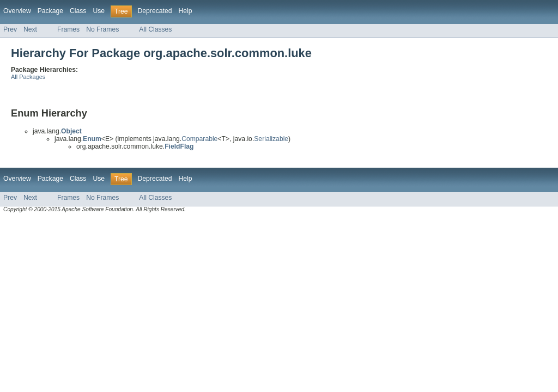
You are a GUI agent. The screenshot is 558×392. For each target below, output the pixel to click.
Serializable (271, 139)
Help (185, 11)
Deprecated (155, 11)
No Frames (102, 29)
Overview (17, 11)
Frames (68, 29)
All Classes (155, 29)
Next (30, 29)
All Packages (28, 77)
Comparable (199, 139)
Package (50, 11)
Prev (10, 29)
